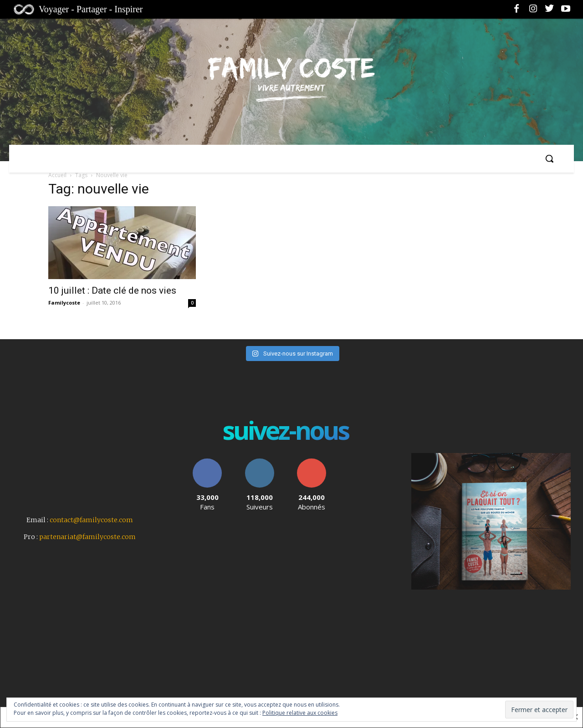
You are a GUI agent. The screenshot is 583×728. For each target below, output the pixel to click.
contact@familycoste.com (91, 520)
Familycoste (64, 303)
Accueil (57, 175)
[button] (549, 158)
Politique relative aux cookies (300, 713)
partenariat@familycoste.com (87, 537)
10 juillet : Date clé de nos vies (113, 290)
